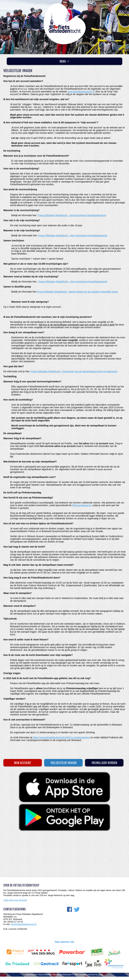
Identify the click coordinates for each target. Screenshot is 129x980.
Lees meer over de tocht (15, 900)
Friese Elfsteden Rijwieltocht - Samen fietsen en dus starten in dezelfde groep (77, 292)
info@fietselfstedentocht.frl (24, 924)
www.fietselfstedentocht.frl (81, 92)
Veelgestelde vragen (63, 763)
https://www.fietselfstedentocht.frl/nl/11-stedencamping (61, 737)
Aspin (101, 975)
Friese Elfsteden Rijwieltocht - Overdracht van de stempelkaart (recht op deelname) (74, 371)
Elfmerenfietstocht (82, 505)
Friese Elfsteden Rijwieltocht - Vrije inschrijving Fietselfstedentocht (73, 235)
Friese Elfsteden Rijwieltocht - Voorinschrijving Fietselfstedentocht (72, 215)
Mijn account (23, 763)
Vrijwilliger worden (104, 763)
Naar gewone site (64, 942)
